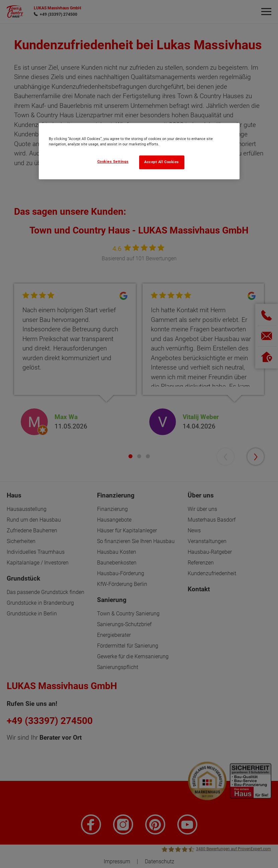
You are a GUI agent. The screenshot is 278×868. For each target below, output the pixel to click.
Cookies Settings (113, 162)
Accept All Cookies (162, 162)
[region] (139, 151)
